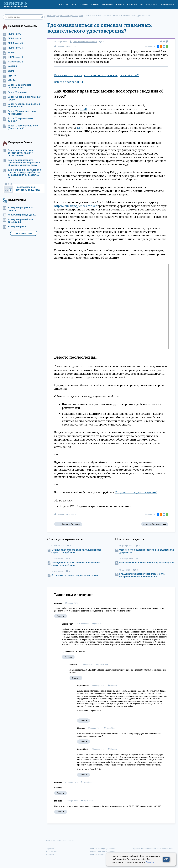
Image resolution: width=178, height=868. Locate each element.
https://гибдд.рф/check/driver (76, 206)
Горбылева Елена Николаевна (85, 42)
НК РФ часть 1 (13, 57)
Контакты (50, 855)
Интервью (108, 5)
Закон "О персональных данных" (18, 120)
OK (166, 859)
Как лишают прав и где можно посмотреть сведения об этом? (96, 75)
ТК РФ (9, 53)
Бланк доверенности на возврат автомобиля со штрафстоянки (18, 153)
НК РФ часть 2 (13, 62)
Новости (63, 5)
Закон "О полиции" (15, 92)
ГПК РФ (9, 76)
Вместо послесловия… (70, 82)
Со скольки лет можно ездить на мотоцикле (75, 575)
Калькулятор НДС (15, 227)
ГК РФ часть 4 (13, 48)
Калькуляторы (135, 5)
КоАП (84, 109)
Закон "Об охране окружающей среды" (22, 98)
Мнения (95, 5)
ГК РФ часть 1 (13, 34)
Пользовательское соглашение (102, 852)
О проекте (50, 849)
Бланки (120, 5)
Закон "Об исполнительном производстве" (20, 113)
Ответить (61, 616)
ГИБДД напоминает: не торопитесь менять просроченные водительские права (142, 575)
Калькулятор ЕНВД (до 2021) (21, 215)
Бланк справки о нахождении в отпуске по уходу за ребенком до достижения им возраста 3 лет (22, 174)
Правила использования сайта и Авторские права (153, 849)
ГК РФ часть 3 (13, 43)
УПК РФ (9, 80)
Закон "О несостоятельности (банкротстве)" (20, 127)
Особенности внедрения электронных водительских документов (147, 551)
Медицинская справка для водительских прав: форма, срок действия (76, 551)
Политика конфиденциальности (102, 849)
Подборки (152, 5)
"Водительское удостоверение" (136, 492)
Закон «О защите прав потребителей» (17, 86)
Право (74, 5)
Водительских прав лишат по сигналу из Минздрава (147, 563)
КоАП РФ (10, 66)
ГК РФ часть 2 (13, 39)
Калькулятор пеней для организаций (18, 221)
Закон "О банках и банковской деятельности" (21, 105)
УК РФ (9, 71)
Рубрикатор (168, 5)
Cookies (150, 862)
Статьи (84, 5)
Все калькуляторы (24, 233)
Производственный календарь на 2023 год (28, 188)
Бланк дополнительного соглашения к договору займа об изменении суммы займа (21, 163)
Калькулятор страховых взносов (18, 209)
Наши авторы (51, 852)
